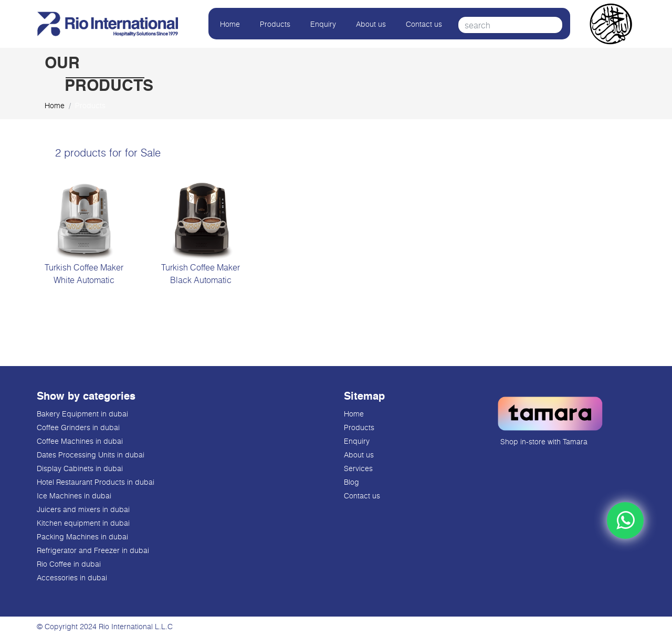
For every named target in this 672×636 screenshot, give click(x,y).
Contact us (424, 24)
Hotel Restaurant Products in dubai (96, 482)
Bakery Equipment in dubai (82, 414)
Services (358, 468)
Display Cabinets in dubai (80, 468)
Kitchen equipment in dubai (83, 523)
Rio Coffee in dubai (69, 564)
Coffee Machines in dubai (80, 441)
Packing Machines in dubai (82, 536)
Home (230, 24)
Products (275, 24)
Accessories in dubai (72, 577)
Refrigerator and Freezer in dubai (93, 550)
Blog (351, 482)
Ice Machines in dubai (74, 496)
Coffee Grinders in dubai (78, 427)
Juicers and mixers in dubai (83, 509)
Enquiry (323, 24)
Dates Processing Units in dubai (91, 455)
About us (371, 24)
